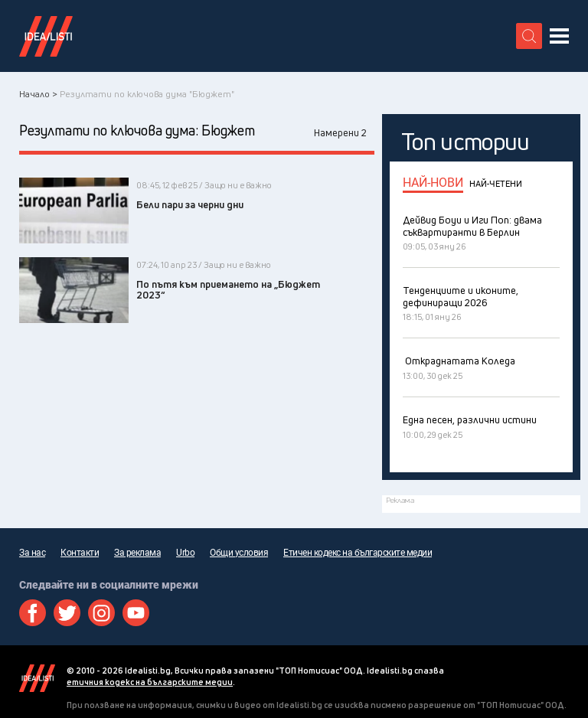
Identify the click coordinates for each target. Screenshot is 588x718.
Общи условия (239, 553)
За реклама (137, 553)
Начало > (38, 94)
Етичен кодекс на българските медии (358, 553)
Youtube (136, 613)
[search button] (529, 36)
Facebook (33, 613)
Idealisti (37, 678)
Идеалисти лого (46, 36)
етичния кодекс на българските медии (150, 682)
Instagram (101, 613)
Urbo (185, 553)
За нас (32, 553)
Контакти (80, 553)
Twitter (67, 613)
